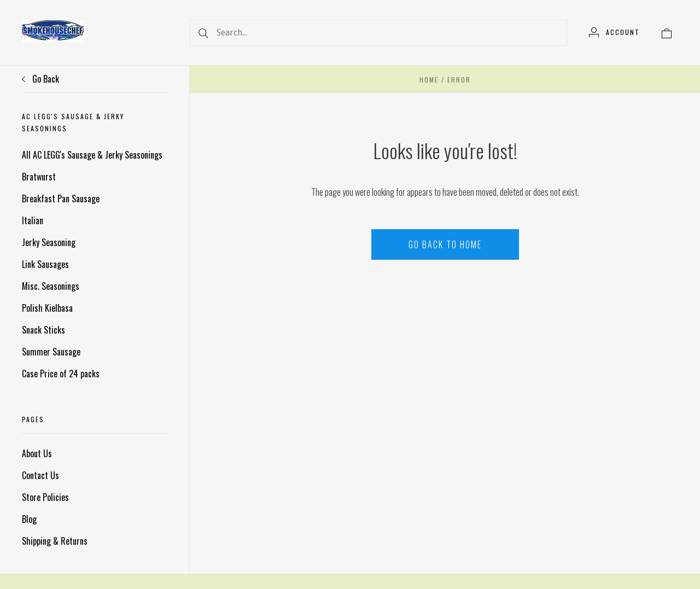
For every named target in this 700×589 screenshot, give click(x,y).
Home (429, 80)
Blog (29, 519)
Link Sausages (45, 264)
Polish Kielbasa (47, 308)
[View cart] (667, 32)
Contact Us (40, 475)
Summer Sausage (51, 352)
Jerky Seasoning (49, 242)
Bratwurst (39, 177)
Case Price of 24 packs (61, 374)
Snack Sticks (43, 330)
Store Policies (45, 497)
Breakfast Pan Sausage (61, 199)
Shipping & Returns (55, 541)
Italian (33, 220)
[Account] (614, 32)
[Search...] (378, 33)
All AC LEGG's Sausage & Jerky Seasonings (92, 155)
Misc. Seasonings (51, 286)
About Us (37, 453)
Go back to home (445, 244)
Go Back (40, 79)
